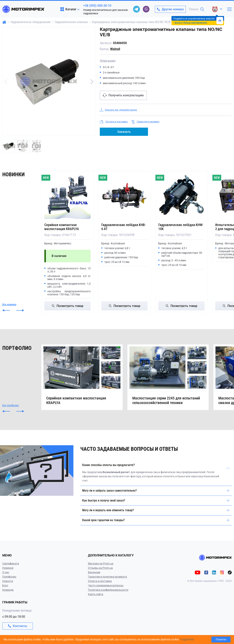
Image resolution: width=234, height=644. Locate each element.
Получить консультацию (123, 95)
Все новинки (9, 304)
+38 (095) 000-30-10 (97, 6)
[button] (92, 82)
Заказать (124, 132)
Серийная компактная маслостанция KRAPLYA (62, 227)
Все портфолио (11, 405)
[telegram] (136, 9)
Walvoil (115, 49)
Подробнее (187, 639)
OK (220, 21)
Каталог (68, 9)
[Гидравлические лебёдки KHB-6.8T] (124, 196)
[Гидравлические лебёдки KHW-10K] (181, 196)
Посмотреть (68, 306)
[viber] (146, 9)
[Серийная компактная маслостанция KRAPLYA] (67, 196)
